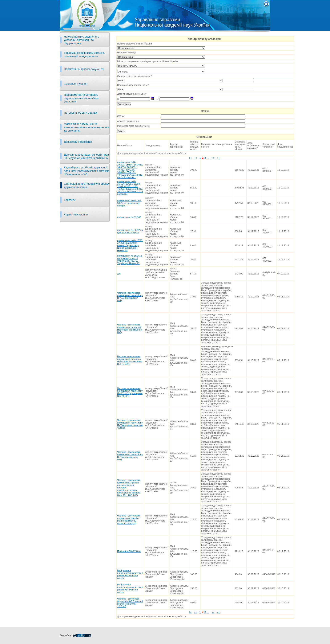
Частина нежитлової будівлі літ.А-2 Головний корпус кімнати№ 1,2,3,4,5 (130, 602)
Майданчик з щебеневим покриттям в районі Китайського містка (130, 574)
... (208, 158)
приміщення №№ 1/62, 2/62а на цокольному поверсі (129, 203)
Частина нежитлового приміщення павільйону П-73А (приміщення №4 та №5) (130, 424)
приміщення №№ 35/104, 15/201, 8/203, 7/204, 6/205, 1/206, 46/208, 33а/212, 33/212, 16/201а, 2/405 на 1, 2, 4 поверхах (130, 188)
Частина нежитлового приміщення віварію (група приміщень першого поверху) (129, 519)
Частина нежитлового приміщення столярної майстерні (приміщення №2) (130, 328)
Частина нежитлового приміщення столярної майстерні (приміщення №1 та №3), (130, 360)
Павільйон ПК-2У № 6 (129, 551)
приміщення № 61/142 (129, 217)
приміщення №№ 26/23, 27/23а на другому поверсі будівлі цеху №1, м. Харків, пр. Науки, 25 (130, 245)
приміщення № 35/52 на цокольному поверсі (130, 231)
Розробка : (76, 636)
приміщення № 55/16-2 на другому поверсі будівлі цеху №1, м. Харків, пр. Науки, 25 (130, 259)
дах (119, 274)
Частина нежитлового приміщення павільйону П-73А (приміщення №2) (130, 297)
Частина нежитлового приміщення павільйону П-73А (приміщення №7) (130, 456)
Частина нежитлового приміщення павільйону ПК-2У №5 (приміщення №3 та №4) (130, 392)
